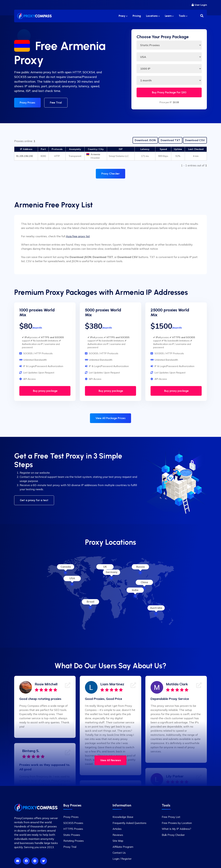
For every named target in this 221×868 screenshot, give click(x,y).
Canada (66, 567)
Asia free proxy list (78, 236)
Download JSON (145, 140)
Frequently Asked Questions (129, 823)
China (144, 582)
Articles (117, 829)
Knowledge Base (123, 817)
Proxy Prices (27, 103)
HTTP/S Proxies (73, 829)
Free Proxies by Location (177, 823)
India (135, 590)
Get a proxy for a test (34, 500)
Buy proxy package (45, 391)
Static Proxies (72, 835)
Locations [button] (153, 16)
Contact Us (119, 853)
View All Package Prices (110, 418)
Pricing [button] (137, 16)
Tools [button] (183, 16)
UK (105, 567)
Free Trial (56, 103)
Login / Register (122, 859)
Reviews (118, 835)
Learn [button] (169, 16)
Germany (112, 572)
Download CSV (195, 140)
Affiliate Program (123, 847)
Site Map (118, 841)
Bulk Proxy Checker (173, 835)
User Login (199, 5)
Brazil (90, 602)
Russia (140, 567)
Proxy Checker (110, 174)
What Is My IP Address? (176, 829)
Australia (156, 608)
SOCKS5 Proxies (73, 823)
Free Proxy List (171, 817)
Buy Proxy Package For (169, 92)
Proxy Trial (70, 847)
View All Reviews (111, 760)
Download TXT (170, 140)
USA (72, 578)
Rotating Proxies (74, 841)
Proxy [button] (123, 16)
